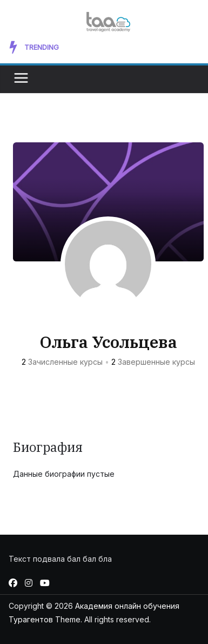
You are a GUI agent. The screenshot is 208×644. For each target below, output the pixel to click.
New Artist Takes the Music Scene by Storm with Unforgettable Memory (128, 47)
